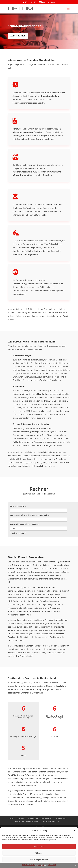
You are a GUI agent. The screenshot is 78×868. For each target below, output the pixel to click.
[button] (74, 831)
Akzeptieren (39, 846)
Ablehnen (39, 853)
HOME (12, 819)
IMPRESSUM (33, 819)
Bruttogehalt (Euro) (18, 506)
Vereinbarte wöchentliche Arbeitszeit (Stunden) (30, 515)
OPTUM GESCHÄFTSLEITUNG (27, 822)
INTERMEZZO (61, 819)
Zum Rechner (18, 36)
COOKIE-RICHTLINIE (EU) (51, 822)
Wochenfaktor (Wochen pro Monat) (25, 524)
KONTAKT (21, 819)
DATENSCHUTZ (47, 819)
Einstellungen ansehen (39, 859)
